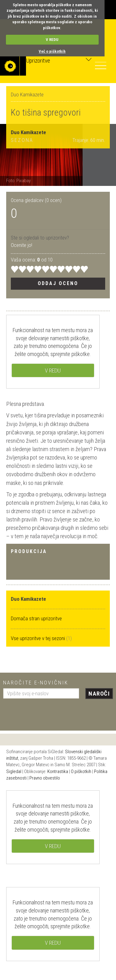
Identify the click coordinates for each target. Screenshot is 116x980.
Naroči (99, 694)
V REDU (52, 40)
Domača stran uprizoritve (36, 618)
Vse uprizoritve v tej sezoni (39, 638)
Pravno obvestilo (45, 778)
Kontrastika (58, 771)
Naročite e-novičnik (36, 683)
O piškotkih (81, 771)
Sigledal (14, 771)
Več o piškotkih (52, 51)
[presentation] (50, 712)
